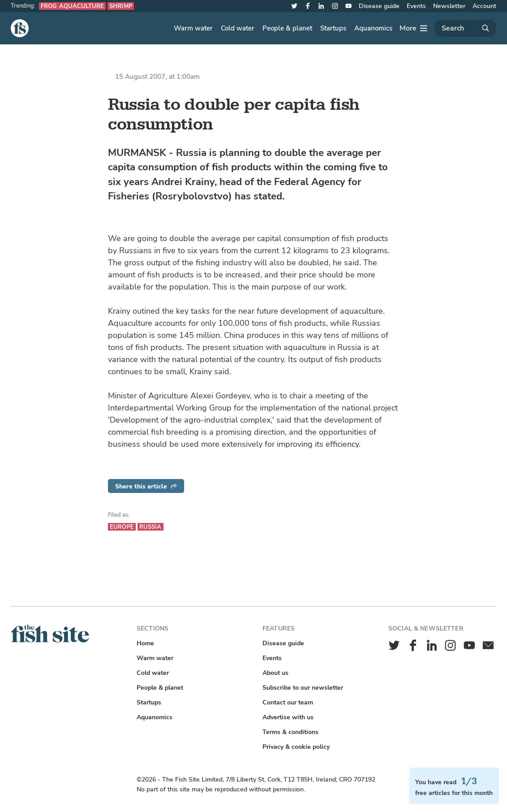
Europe (122, 527)
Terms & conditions (290, 732)
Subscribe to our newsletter (303, 688)
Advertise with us (288, 717)
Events (416, 6)
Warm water (193, 28)
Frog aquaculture (72, 6)
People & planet (287, 28)
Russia (150, 527)
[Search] (465, 28)
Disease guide (379, 6)
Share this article (146, 486)
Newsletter (449, 6)
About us (275, 673)
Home (145, 643)
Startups (333, 28)
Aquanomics (373, 28)
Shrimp (121, 6)
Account (484, 6)
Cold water (238, 28)
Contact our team (288, 702)
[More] (413, 28)
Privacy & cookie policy (296, 747)
